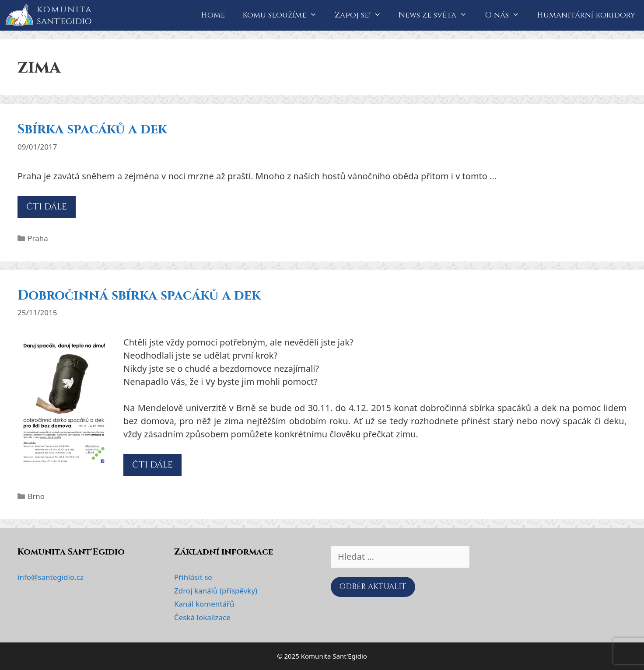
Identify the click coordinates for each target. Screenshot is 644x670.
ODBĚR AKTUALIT (373, 587)
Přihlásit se (193, 577)
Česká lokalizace (202, 617)
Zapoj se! (362, 15)
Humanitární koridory (586, 15)
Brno (36, 496)
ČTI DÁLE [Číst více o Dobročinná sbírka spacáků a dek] (152, 465)
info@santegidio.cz (51, 577)
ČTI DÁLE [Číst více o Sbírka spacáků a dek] (47, 207)
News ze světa (437, 15)
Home (213, 15)
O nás (506, 15)
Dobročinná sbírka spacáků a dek (139, 296)
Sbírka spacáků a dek (92, 129)
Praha (38, 238)
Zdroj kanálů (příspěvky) (216, 591)
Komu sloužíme (284, 15)
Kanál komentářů (204, 604)
